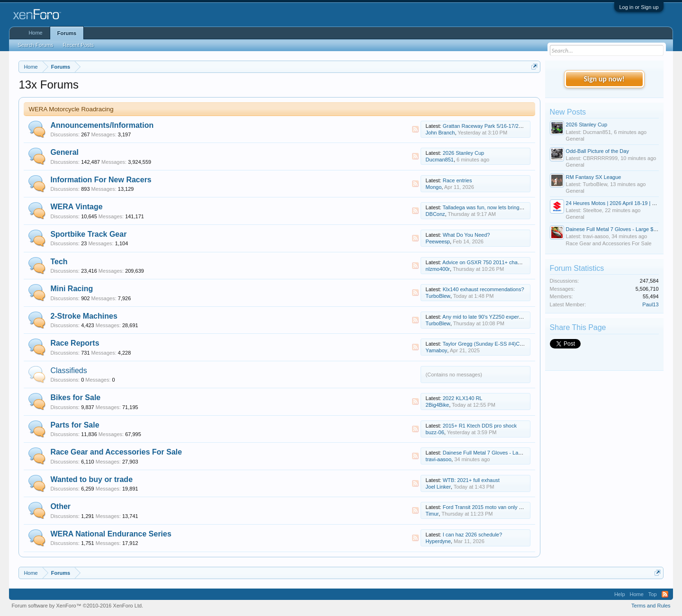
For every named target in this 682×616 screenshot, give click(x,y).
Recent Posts (78, 45)
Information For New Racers (101, 180)
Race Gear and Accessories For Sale (116, 452)
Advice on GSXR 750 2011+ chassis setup (492, 262)
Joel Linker (438, 487)
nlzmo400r (438, 269)
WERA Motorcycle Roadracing (71, 109)
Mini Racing (72, 289)
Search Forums (35, 45)
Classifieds (68, 370)
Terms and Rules (651, 606)
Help (620, 594)
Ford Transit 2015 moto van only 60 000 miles (496, 507)
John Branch (440, 133)
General (64, 152)
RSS (415, 129)
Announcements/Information (102, 125)
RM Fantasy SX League (594, 177)
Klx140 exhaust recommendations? (484, 289)
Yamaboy (437, 350)
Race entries (458, 180)
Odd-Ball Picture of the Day (597, 151)
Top (653, 594)
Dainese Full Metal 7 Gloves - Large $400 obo (496, 453)
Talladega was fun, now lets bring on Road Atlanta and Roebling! (517, 207)
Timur (432, 514)
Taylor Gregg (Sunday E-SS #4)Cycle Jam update (500, 344)
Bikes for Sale (75, 397)
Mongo (434, 187)
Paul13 (650, 304)
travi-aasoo (439, 459)
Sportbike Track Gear (88, 234)
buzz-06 (435, 432)
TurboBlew (438, 296)
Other (60, 506)
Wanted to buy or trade (91, 479)
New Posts (568, 112)
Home (35, 33)
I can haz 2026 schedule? (472, 535)
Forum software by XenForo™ (77, 606)
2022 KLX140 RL (463, 398)
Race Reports (75, 343)
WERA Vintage (76, 207)
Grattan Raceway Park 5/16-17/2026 (485, 126)
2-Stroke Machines (84, 316)
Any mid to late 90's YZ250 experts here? (490, 317)
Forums (67, 33)
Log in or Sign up (639, 7)
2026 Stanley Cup (463, 153)
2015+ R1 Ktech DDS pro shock (480, 426)
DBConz (435, 214)
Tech (59, 262)
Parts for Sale (75, 425)
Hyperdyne (438, 541)
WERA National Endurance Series (111, 534)
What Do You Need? (467, 235)
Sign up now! (604, 79)
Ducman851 (440, 160)
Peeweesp (438, 241)
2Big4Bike (438, 405)
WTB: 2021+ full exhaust (471, 480)
